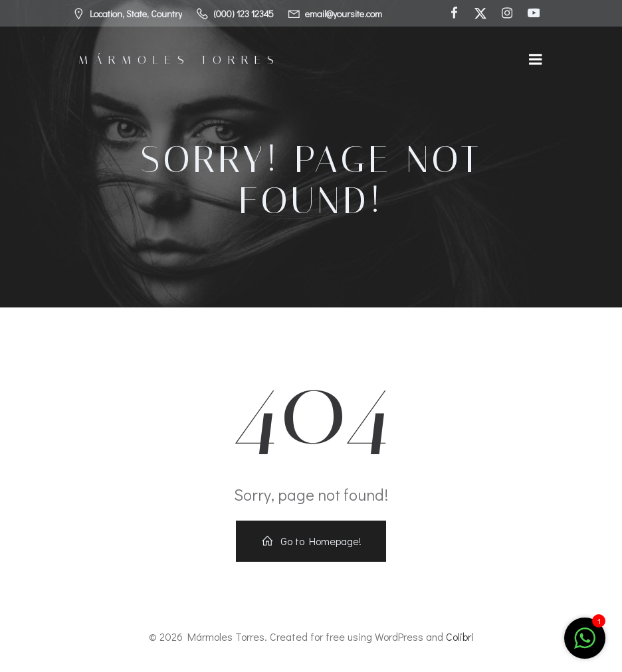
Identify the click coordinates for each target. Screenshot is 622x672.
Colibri (460, 636)
